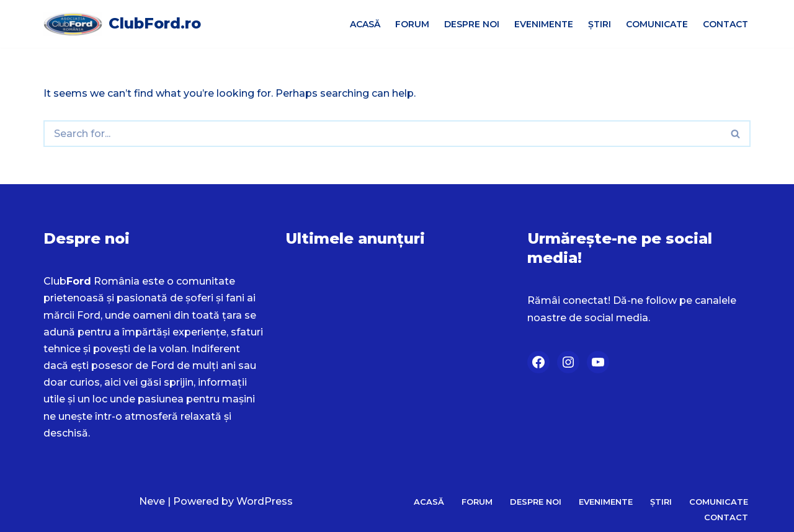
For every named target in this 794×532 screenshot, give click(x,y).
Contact (725, 24)
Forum (412, 24)
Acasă (365, 24)
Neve (152, 501)
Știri (600, 24)
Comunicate (657, 24)
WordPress (265, 501)
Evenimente (544, 24)
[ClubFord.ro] (122, 24)
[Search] (382, 134)
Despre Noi (472, 24)
